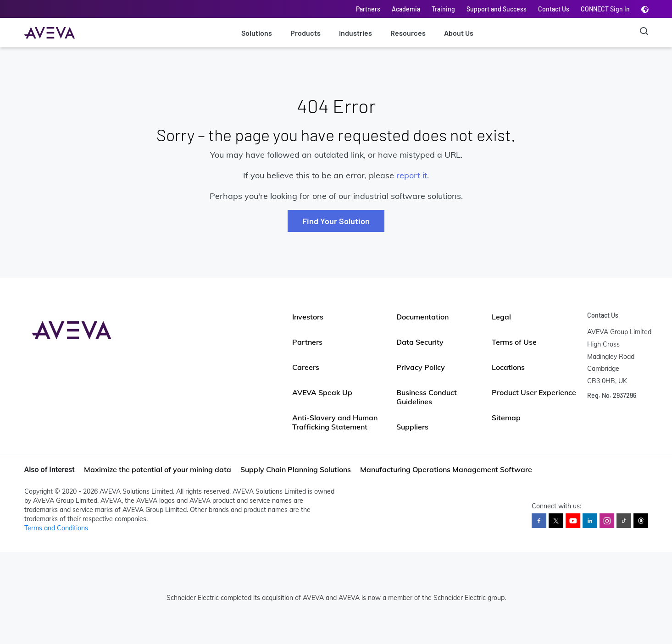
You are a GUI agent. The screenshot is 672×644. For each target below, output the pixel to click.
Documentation (422, 317)
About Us (459, 33)
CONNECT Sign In (605, 9)
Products (305, 33)
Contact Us (554, 9)
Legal (501, 317)
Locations (508, 367)
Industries (355, 33)
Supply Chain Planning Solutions (296, 469)
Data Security (420, 342)
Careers (306, 367)
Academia (406, 9)
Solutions (257, 33)
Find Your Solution (336, 221)
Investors (308, 317)
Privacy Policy (421, 367)
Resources (408, 33)
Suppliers (412, 427)
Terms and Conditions (56, 528)
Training (443, 9)
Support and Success (497, 9)
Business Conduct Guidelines (427, 397)
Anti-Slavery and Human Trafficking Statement (335, 422)
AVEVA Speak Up (322, 392)
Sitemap (506, 418)
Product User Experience (534, 392)
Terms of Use (514, 342)
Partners (368, 9)
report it (412, 175)
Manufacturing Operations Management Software (446, 469)
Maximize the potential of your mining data (158, 469)
